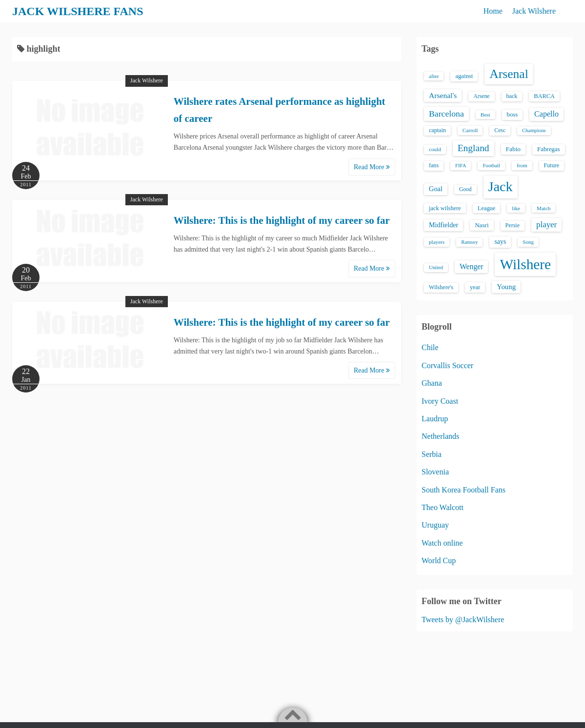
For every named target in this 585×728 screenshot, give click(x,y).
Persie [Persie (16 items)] (513, 225)
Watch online (442, 543)
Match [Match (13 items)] (544, 208)
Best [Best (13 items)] (485, 115)
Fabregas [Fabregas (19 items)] (548, 149)
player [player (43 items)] (546, 225)
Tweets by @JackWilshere (463, 620)
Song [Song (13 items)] (528, 242)
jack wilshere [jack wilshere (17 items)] (445, 208)
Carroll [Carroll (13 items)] (470, 130)
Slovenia (435, 472)
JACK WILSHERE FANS (78, 11)
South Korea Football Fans (464, 490)
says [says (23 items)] (500, 242)
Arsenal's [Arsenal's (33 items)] (443, 95)
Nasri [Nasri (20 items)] (482, 225)
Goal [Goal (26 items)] (436, 189)
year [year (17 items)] (475, 287)
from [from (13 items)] (522, 165)
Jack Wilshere (534, 11)
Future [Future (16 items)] (552, 165)
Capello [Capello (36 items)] (546, 114)
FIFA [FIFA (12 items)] (461, 166)
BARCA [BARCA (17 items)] (544, 96)
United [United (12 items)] (436, 267)
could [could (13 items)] (435, 149)
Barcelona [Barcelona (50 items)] (446, 114)
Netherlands (440, 436)
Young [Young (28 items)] (506, 287)
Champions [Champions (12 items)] (534, 130)
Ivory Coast (440, 401)
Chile (430, 347)
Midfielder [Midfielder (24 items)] (444, 225)
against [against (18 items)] (464, 76)
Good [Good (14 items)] (465, 189)
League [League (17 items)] (487, 208)
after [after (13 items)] (434, 76)
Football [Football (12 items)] (491, 166)
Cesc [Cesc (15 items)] (500, 130)
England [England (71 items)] (474, 148)
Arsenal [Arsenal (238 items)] (509, 74)
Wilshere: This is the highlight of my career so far (282, 220)
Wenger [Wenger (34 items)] (471, 266)
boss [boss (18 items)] (513, 115)
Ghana (432, 383)
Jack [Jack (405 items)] (501, 187)
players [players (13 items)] (437, 242)
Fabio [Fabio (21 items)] (513, 149)
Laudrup (435, 419)
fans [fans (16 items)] (434, 165)
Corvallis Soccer (447, 365)
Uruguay (435, 525)
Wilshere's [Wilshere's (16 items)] (441, 287)
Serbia (432, 454)
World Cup (439, 561)
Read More (372, 167)
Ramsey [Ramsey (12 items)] (469, 242)
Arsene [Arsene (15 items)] (481, 96)
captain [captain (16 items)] (437, 130)
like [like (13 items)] (516, 208)
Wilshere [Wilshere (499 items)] (525, 264)
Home (493, 11)
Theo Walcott (443, 507)
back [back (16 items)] (512, 96)
